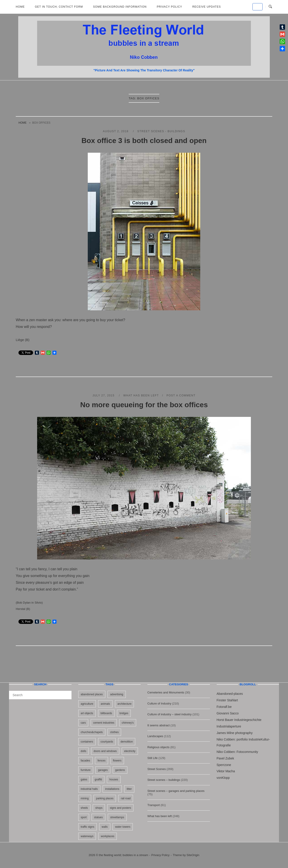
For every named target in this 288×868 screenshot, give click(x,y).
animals (105, 704)
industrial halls (89, 789)
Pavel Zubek (225, 758)
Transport (154, 805)
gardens (120, 770)
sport (84, 817)
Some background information (120, 7)
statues (98, 817)
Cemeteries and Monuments (166, 692)
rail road (126, 798)
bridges (124, 713)
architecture (125, 704)
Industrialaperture (229, 726)
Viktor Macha (226, 771)
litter (129, 789)
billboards (106, 713)
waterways (87, 836)
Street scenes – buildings (164, 780)
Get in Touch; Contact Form (59, 7)
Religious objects (158, 747)
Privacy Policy (170, 7)
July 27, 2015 (104, 395)
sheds (84, 808)
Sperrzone (224, 765)
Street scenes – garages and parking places (176, 791)
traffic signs (88, 827)
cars (83, 723)
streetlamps (117, 817)
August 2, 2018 (116, 131)
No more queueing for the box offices (144, 405)
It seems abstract (159, 725)
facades (85, 761)
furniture (86, 770)
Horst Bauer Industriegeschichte (239, 720)
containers (87, 742)
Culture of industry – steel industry (170, 714)
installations (112, 789)
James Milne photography (235, 733)
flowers (117, 761)
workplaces (108, 836)
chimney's (128, 723)
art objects (87, 713)
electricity (130, 751)
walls (105, 827)
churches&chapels (92, 732)
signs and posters (120, 808)
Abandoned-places (230, 694)
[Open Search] (270, 7)
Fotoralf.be (224, 707)
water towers (123, 827)
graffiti (98, 779)
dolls (84, 751)
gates (84, 779)
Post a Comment (181, 395)
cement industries (104, 723)
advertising (117, 694)
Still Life (153, 758)
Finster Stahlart (227, 700)
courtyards (107, 742)
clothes (114, 732)
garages (103, 770)
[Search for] (40, 695)
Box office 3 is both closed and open (144, 141)
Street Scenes (157, 769)
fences (101, 761)
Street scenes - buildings (161, 131)
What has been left (141, 395)
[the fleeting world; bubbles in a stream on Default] (258, 7)
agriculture (87, 704)
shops (99, 808)
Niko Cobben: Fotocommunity (237, 752)
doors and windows (105, 751)
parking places (105, 798)
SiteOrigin (193, 855)
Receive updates (207, 7)
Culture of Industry (159, 703)
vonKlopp (223, 778)
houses (114, 779)
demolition (127, 742)
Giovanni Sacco (228, 713)
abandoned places (92, 694)
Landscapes (155, 736)
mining (85, 798)
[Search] (66, 693)
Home (20, 7)
